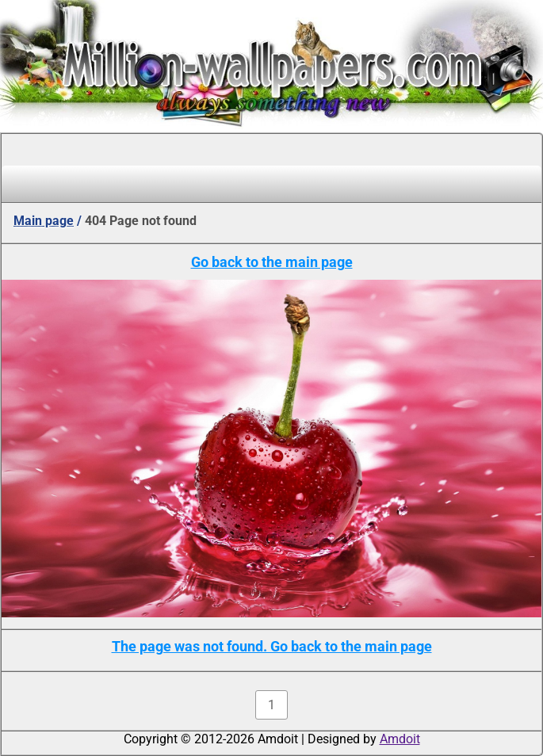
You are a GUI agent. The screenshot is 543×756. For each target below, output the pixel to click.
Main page (44, 221)
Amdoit (400, 739)
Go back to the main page (272, 262)
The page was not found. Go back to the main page (272, 646)
